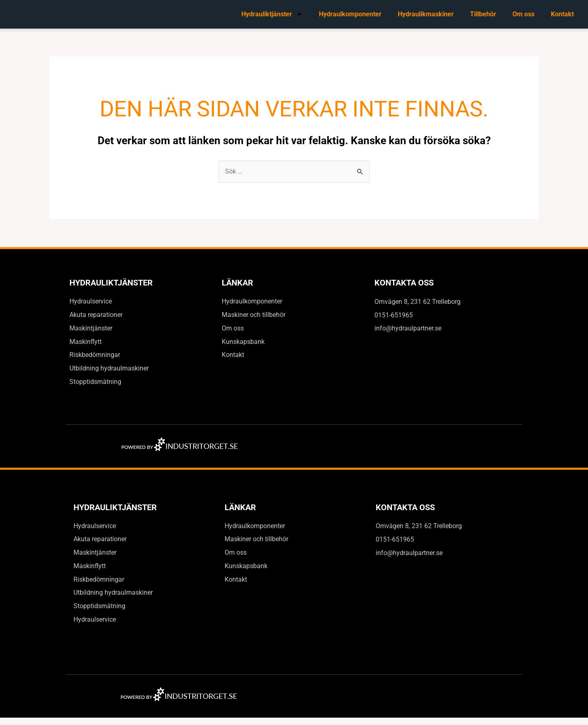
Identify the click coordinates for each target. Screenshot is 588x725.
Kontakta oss (404, 283)
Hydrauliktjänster (272, 14)
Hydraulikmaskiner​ (426, 14)
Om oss (523, 14)
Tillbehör (483, 14)
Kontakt (562, 14)
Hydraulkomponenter (350, 14)
